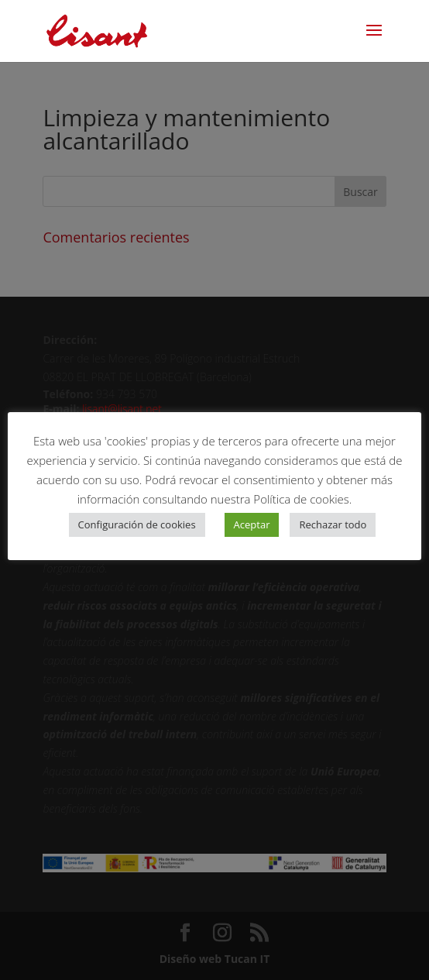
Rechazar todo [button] (333, 524)
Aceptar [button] (252, 524)
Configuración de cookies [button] (137, 524)
